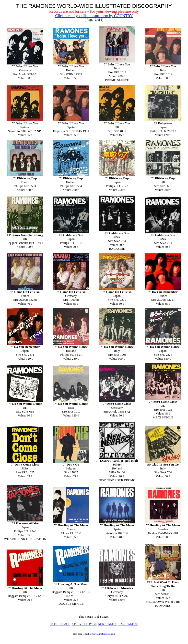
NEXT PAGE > (107, 624)
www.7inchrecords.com (104, 634)
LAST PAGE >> (128, 624)
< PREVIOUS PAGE (84, 624)
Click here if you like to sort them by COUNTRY (94, 16)
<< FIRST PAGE (60, 624)
